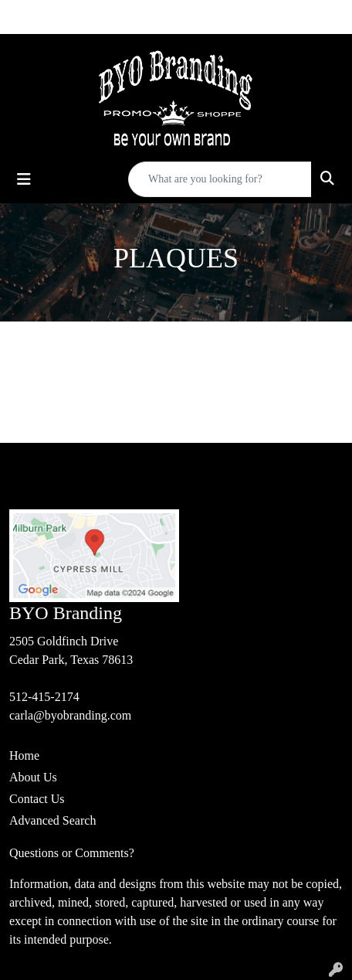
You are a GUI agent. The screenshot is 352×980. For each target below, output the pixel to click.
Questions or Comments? (72, 853)
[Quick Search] (220, 179)
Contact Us (37, 799)
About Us (33, 777)
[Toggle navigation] (24, 179)
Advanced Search (52, 820)
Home (24, 755)
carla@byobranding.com (70, 715)
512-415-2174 (44, 697)
